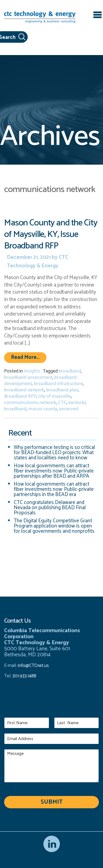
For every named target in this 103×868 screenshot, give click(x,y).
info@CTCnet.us (33, 666)
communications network (30, 403)
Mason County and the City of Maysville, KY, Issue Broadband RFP (51, 234)
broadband (70, 371)
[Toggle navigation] (98, 16)
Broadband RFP (20, 396)
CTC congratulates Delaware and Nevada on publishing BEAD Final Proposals (50, 508)
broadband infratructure (58, 384)
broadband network (24, 390)
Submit (52, 802)
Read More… (29, 357)
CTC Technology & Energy (37, 262)
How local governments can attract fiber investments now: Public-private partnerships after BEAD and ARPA (54, 471)
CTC (62, 403)
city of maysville (55, 396)
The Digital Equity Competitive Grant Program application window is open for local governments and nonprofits (54, 526)
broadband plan (62, 390)
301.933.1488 (24, 676)
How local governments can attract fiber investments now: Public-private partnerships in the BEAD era (54, 489)
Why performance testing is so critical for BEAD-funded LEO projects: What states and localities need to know (54, 453)
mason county (43, 409)
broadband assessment (28, 377)
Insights (32, 371)
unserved (69, 409)
